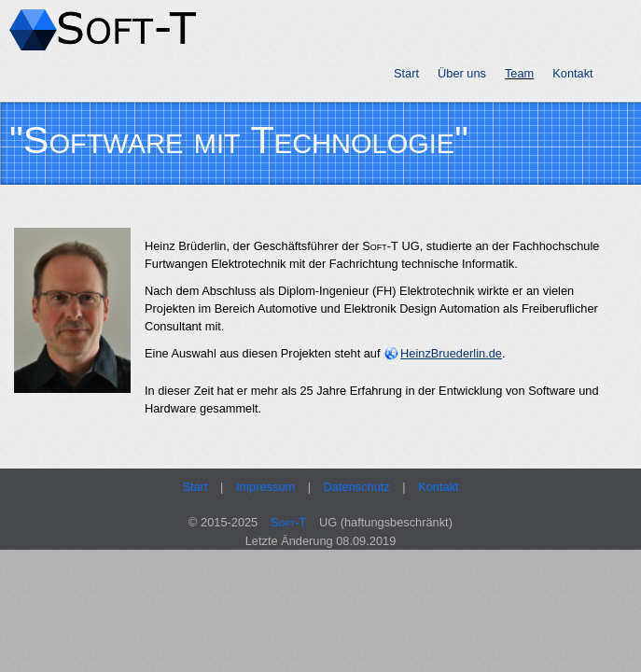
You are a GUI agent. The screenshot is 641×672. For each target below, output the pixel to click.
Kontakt (572, 73)
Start (406, 73)
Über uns (462, 73)
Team (519, 73)
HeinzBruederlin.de (451, 353)
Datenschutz (357, 487)
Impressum (265, 487)
